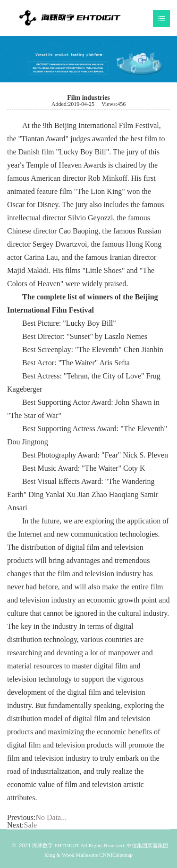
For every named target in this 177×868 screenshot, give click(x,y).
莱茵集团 (158, 845)
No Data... (51, 817)
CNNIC (107, 855)
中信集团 (137, 845)
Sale (31, 825)
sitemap (124, 855)
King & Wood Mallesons (71, 855)
